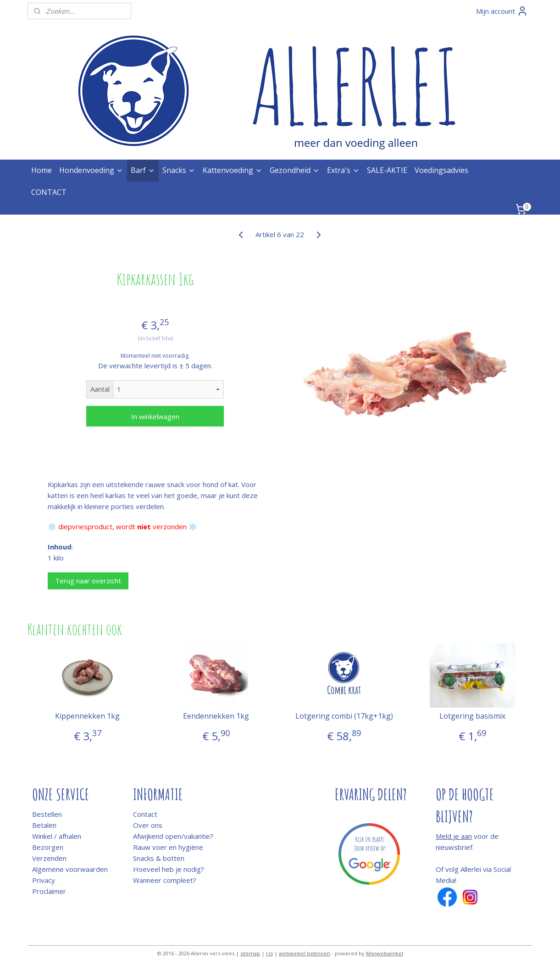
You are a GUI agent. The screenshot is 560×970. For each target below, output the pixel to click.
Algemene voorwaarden (70, 869)
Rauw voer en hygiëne (168, 847)
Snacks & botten (159, 858)
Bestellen (47, 814)
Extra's (343, 170)
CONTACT (49, 192)
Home (42, 170)
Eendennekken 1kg (216, 716)
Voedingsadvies (441, 170)
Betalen (44, 825)
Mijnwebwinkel (385, 953)
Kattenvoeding (233, 170)
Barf (143, 170)
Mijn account (502, 11)
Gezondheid (295, 170)
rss (269, 953)
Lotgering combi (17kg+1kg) (344, 716)
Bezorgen (48, 847)
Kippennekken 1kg (87, 716)
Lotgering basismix (472, 716)
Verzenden (49, 858)
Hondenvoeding (91, 170)
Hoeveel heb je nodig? (169, 869)
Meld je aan (454, 836)
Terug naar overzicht (88, 581)
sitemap (250, 953)
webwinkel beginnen (305, 953)
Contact (145, 814)
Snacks (179, 170)
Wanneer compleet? (165, 880)
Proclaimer (49, 891)
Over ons (148, 825)
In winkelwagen (155, 416)
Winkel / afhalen (57, 836)
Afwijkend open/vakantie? (173, 836)
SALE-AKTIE (387, 170)
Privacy (44, 880)
